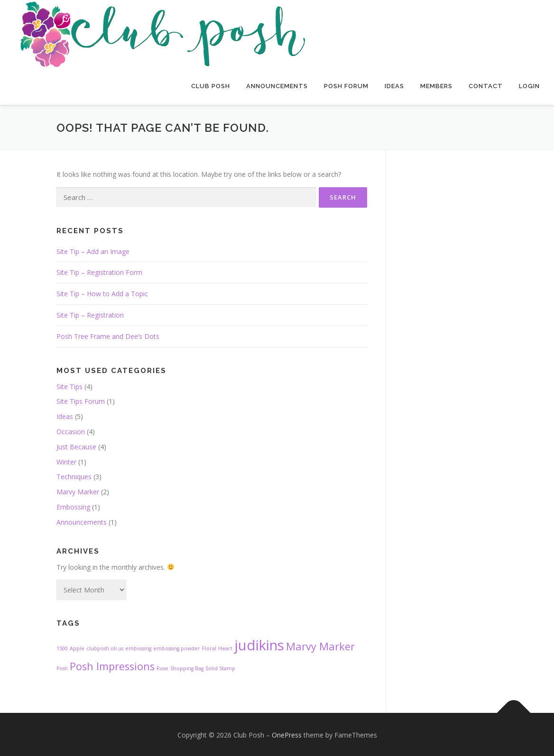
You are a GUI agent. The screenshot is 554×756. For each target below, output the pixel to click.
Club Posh (211, 86)
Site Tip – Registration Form (99, 271)
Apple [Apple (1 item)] (77, 647)
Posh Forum (346, 86)
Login (529, 86)
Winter (66, 460)
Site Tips (69, 385)
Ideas (394, 86)
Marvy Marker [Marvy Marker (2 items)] (320, 645)
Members (436, 86)
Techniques (74, 475)
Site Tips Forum (81, 400)
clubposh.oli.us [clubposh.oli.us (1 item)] (105, 647)
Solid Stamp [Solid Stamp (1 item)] (220, 667)
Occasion (71, 430)
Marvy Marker (78, 490)
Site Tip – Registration (90, 313)
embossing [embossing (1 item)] (138, 647)
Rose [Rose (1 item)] (162, 667)
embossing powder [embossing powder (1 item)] (177, 647)
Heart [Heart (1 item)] (225, 647)
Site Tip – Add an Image (93, 250)
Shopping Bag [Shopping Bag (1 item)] (187, 667)
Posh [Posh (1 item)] (62, 667)
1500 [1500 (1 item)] (62, 647)
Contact (486, 86)
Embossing (73, 505)
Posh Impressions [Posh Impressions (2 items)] (112, 665)
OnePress (287, 733)
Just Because (76, 445)
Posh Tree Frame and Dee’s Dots (108, 334)
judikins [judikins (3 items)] (259, 644)
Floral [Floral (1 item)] (209, 647)
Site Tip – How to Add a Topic (102, 292)
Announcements (277, 86)
